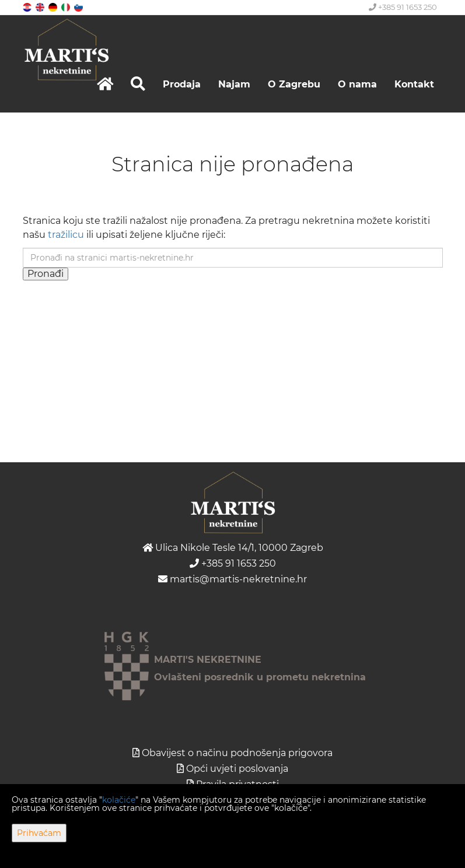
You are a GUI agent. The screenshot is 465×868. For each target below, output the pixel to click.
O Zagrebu (294, 84)
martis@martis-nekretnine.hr (232, 579)
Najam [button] (234, 84)
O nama (357, 84)
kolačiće (119, 800)
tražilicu (66, 235)
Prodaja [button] (182, 84)
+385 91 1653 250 (403, 7)
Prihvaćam (39, 833)
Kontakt (414, 84)
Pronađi (46, 274)
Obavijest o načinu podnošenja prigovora (237, 753)
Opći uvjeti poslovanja (237, 769)
